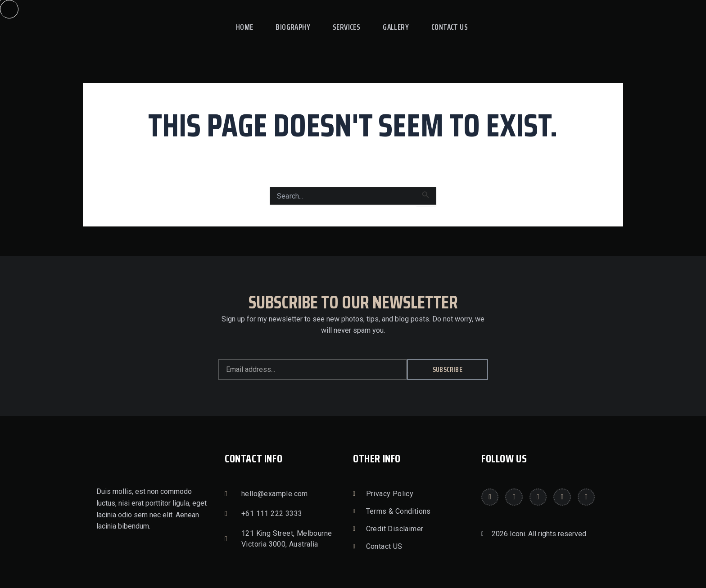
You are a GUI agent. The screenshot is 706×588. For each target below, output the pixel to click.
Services (346, 27)
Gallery (396, 27)
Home (245, 27)
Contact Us (450, 27)
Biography (293, 27)
